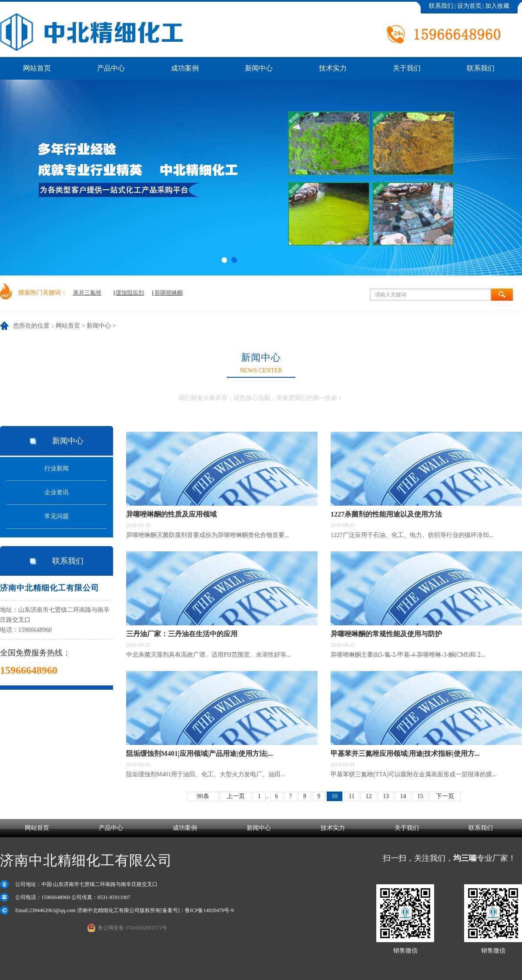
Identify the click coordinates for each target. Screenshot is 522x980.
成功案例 (185, 828)
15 (420, 796)
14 (403, 796)
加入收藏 (497, 6)
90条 (203, 796)
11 (352, 796)
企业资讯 (57, 492)
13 (386, 796)
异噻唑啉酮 (169, 293)
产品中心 (111, 828)
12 (368, 796)
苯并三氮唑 (87, 293)
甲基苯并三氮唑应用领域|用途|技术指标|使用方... (405, 753)
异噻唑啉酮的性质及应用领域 (171, 514)
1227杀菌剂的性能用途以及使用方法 (386, 514)
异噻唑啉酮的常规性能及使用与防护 (386, 634)
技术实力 (333, 828)
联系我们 (441, 6)
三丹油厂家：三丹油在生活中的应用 (182, 634)
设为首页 (469, 6)
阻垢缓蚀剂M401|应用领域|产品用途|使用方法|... (199, 753)
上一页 (236, 796)
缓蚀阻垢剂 (130, 293)
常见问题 (57, 516)
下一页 (445, 796)
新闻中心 (99, 326)
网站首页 (68, 326)
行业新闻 (57, 468)
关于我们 (407, 828)
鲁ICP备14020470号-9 (209, 910)
